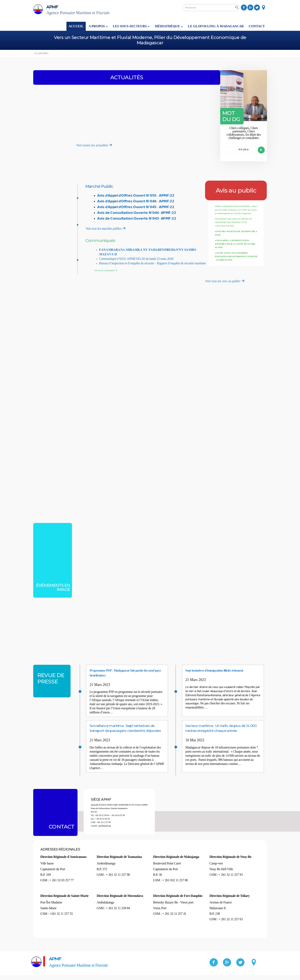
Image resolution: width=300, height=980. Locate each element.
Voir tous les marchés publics (106, 228)
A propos (97, 26)
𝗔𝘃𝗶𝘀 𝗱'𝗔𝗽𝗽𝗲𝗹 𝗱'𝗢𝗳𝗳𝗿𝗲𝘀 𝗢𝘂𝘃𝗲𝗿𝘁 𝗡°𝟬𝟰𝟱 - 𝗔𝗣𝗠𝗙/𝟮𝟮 (136, 207)
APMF (95, 10)
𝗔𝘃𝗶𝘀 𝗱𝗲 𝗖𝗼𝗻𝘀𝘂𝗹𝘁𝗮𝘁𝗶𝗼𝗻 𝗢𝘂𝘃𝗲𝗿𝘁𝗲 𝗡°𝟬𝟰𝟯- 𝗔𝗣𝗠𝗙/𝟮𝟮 (137, 218)
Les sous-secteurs (130, 26)
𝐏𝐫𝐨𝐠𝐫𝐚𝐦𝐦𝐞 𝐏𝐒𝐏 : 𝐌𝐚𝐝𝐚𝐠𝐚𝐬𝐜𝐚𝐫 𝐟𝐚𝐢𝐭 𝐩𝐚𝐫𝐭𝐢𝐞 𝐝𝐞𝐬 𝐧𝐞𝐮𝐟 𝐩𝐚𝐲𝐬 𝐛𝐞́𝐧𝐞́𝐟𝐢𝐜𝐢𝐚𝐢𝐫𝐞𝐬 (124, 673)
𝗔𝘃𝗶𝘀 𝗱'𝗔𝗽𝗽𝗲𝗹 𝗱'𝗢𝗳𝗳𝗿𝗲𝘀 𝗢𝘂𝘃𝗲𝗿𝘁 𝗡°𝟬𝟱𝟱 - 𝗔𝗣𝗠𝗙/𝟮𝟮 (136, 195)
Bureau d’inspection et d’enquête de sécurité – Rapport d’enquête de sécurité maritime (152, 263)
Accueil (76, 26)
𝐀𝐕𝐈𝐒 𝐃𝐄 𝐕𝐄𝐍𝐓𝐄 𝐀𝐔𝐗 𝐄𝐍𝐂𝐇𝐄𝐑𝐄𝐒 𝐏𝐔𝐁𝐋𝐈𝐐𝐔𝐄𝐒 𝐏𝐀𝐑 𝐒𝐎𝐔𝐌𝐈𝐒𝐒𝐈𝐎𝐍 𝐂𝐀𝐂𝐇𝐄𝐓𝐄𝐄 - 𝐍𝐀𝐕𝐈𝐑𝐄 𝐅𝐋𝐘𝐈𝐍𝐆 (236, 256)
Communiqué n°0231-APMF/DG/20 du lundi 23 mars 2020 (136, 259)
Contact (257, 26)
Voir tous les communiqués (106, 270)
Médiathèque (167, 26)
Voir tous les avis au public (225, 281)
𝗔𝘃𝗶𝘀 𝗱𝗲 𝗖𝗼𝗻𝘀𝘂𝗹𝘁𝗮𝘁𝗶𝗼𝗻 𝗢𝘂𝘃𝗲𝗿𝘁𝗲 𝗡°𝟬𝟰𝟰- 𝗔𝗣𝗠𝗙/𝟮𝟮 (137, 213)
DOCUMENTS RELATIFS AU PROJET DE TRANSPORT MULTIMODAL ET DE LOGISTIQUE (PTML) (233, 222)
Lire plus (252, 151)
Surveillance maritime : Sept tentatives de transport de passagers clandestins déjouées (127, 730)
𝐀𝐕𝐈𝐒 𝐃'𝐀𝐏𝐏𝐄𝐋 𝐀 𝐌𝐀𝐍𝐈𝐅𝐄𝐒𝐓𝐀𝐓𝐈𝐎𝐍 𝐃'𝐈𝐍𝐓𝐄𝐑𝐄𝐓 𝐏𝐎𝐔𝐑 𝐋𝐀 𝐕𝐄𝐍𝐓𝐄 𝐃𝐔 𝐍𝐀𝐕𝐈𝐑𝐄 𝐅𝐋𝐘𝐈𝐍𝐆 (235, 244)
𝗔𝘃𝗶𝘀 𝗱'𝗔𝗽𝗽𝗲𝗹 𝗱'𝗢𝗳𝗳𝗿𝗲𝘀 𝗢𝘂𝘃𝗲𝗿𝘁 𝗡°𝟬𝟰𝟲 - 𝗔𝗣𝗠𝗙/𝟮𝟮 (136, 201)
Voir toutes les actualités (94, 145)
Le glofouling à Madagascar (216, 26)
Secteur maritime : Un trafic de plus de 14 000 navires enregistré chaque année (222, 730)
